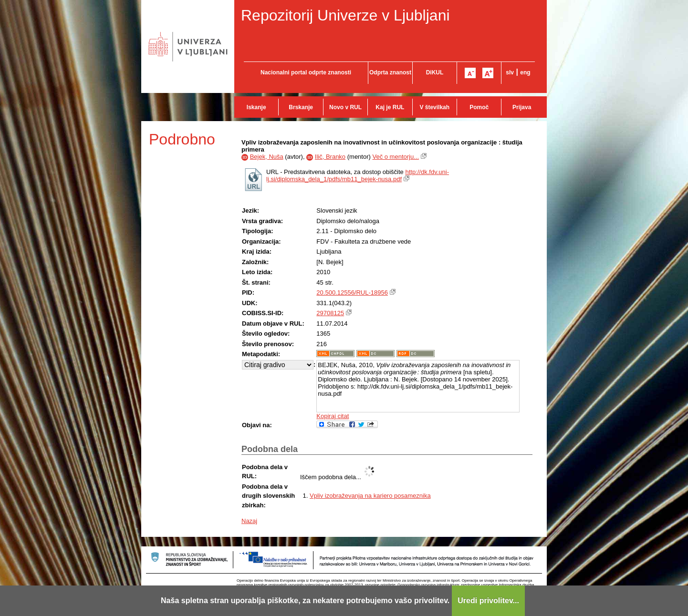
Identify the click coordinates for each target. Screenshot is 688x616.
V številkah (434, 107)
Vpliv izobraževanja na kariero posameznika (370, 496)
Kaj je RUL (390, 107)
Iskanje (256, 107)
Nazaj (249, 521)
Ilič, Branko (330, 157)
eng (525, 72)
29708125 (330, 313)
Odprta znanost (390, 72)
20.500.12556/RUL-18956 (352, 293)
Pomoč (479, 107)
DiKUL (435, 72)
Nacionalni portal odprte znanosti (306, 72)
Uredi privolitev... (488, 601)
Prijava (522, 107)
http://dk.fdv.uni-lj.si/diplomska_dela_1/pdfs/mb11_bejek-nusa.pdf (358, 175)
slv (510, 72)
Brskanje (301, 107)
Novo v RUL (345, 107)
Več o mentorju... (396, 157)
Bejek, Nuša (267, 157)
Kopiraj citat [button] (333, 416)
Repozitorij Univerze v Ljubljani (345, 15)
